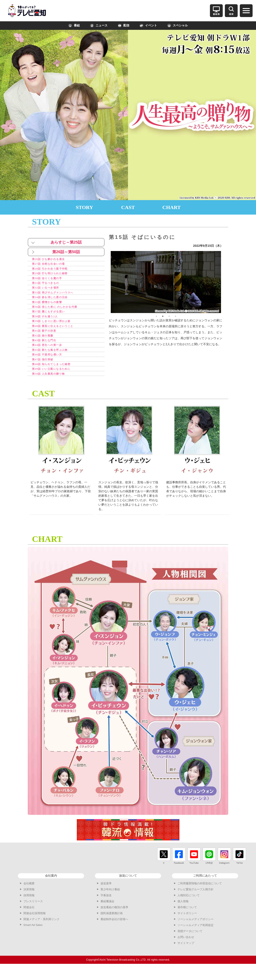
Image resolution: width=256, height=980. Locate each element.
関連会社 (29, 920)
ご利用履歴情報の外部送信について (200, 896)
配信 (124, 26)
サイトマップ (186, 955)
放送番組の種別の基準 (114, 920)
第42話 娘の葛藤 (46, 344)
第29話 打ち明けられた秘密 (55, 275)
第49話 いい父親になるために (56, 381)
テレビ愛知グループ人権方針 (196, 902)
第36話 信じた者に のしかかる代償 (60, 312)
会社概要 (29, 896)
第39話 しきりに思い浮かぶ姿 (56, 328)
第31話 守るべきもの (49, 286)
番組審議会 (107, 914)
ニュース (99, 26)
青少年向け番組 (110, 902)
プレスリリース (33, 914)
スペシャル (177, 26)
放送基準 (106, 896)
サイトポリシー (187, 926)
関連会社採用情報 (35, 926)
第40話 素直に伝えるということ (58, 333)
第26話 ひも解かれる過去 (53, 259)
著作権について (187, 920)
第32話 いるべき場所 (49, 291)
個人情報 (183, 914)
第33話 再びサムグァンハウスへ (58, 296)
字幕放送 (106, 908)
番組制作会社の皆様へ (114, 932)
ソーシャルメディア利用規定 (196, 937)
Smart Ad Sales (33, 937)
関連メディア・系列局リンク (41, 932)
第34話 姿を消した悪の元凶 (55, 301)
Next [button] (224, 282)
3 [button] (169, 316)
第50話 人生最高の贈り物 (53, 386)
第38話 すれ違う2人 (48, 323)
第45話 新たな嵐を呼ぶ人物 (55, 360)
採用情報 (29, 908)
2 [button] (163, 316)
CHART (172, 207)
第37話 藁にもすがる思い (53, 317)
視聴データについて (190, 943)
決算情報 (29, 902)
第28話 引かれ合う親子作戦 (55, 270)
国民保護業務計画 (112, 926)
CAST (128, 207)
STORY (84, 207)
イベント (148, 26)
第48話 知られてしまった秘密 (56, 376)
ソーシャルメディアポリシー (196, 932)
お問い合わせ (186, 949)
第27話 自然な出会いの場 (53, 265)
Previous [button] (108, 282)
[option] (166, 282)
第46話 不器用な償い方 (51, 365)
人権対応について (189, 908)
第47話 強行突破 (46, 370)
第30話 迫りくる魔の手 (51, 280)
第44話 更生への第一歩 (51, 354)
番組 (74, 26)
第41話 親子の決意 (47, 338)
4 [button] (176, 316)
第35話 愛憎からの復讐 (51, 307)
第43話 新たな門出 (47, 349)
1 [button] (156, 316)
